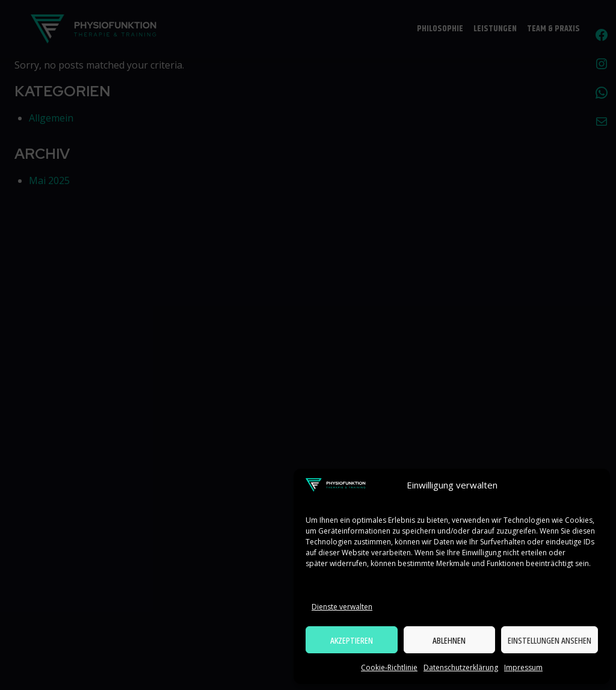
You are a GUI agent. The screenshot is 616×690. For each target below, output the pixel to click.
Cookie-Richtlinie (389, 667)
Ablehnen (449, 640)
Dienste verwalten (342, 607)
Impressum (523, 667)
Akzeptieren (352, 640)
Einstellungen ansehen (550, 640)
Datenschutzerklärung (461, 667)
